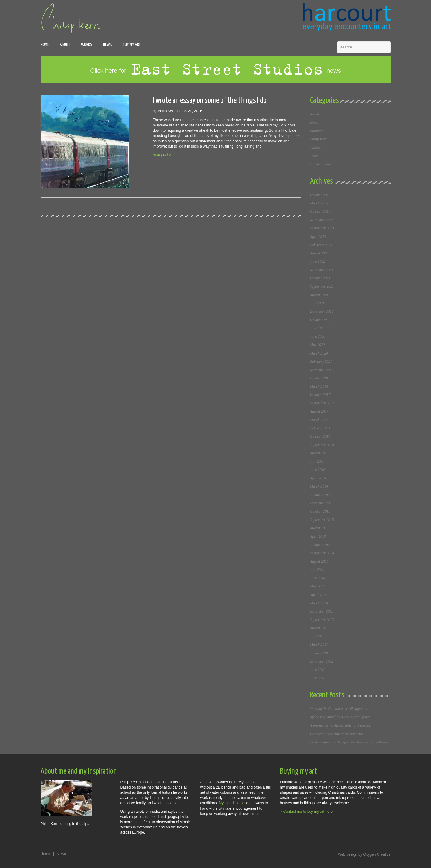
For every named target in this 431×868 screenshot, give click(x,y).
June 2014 (318, 578)
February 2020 (321, 362)
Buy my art (132, 45)
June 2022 (318, 262)
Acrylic (315, 114)
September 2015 (322, 520)
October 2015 (320, 511)
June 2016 (318, 470)
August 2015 (319, 528)
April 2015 (318, 537)
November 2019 (322, 370)
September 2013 (322, 620)
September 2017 (322, 403)
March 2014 (319, 603)
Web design (348, 854)
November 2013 (322, 611)
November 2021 (322, 270)
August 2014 (319, 561)
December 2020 (322, 312)
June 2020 (318, 336)
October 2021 (320, 278)
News (107, 45)
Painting (316, 131)
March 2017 (319, 420)
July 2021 (317, 303)
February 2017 (321, 428)
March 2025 (319, 203)
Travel (315, 156)
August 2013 (319, 628)
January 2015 (320, 545)
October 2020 (320, 320)
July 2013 (317, 636)
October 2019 (320, 378)
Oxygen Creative (377, 854)
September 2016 (322, 445)
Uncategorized (321, 164)
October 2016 (320, 436)
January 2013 (320, 653)
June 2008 (318, 678)
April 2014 (318, 595)
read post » (162, 155)
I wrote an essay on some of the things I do (210, 101)
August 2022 (319, 253)
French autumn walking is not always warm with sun (349, 742)
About (65, 45)
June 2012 (318, 670)
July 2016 (317, 461)
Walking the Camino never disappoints (339, 709)
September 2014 (322, 553)
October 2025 (320, 195)
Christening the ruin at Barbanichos (337, 734)
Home (45, 45)
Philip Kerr (318, 139)
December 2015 (322, 503)
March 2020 (319, 353)
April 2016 (318, 478)
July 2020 (317, 328)
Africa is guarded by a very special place (340, 717)
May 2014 (317, 586)
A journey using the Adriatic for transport (341, 725)
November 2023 (322, 220)
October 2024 (320, 211)
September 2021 (322, 286)
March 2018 (319, 386)
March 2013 (319, 645)
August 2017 (319, 411)
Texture (315, 147)
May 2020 (317, 345)
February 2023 (321, 245)
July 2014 (317, 570)
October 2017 (320, 395)
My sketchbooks (232, 803)
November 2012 (322, 661)
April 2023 (318, 237)
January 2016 (320, 495)
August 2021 (319, 295)
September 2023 (322, 228)
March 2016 (319, 486)
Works (87, 45)
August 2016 (319, 453)
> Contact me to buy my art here (307, 812)
